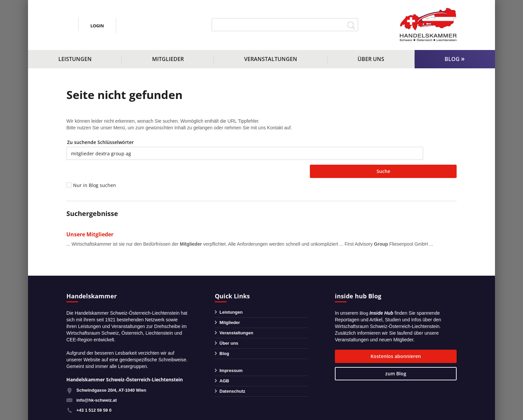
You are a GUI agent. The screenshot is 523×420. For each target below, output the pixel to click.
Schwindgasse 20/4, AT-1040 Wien (114, 376)
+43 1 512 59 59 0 (95, 396)
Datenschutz (233, 387)
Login (169, 25)
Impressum (232, 364)
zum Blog (433, 342)
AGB (225, 376)
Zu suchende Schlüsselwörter (100, 142)
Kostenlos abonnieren (370, 342)
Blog (452, 59)
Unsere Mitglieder (92, 220)
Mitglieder (168, 59)
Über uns (371, 59)
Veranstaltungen (271, 59)
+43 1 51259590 (96, 21)
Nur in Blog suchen (95, 171)
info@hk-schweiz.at (87, 30)
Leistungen (75, 59)
